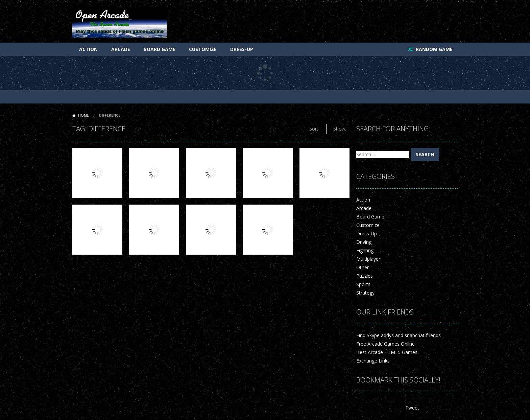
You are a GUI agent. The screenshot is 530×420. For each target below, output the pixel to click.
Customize (203, 49)
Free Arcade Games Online (386, 344)
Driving (364, 242)
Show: (340, 129)
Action (88, 49)
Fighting (365, 250)
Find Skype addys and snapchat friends (399, 335)
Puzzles (365, 276)
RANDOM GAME (433, 49)
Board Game (160, 49)
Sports (363, 284)
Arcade (121, 49)
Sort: (314, 129)
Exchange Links (373, 361)
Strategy (365, 293)
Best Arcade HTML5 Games (387, 352)
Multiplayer (368, 259)
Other (363, 267)
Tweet (412, 408)
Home (83, 115)
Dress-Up (242, 49)
